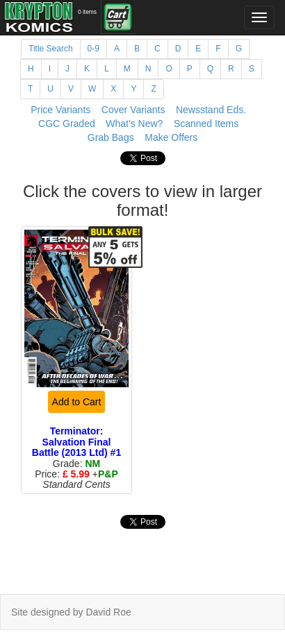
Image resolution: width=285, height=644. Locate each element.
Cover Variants (133, 110)
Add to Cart (77, 402)
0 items (87, 12)
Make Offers (171, 137)
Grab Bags (111, 137)
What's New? (134, 124)
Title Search (51, 49)
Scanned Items (206, 124)
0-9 (93, 49)
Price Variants (60, 110)
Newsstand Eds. (211, 110)
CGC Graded (67, 124)
